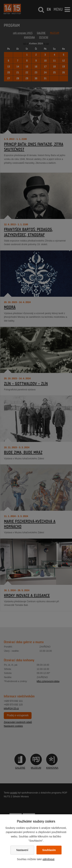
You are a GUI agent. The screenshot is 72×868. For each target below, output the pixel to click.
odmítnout (48, 859)
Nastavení (22, 850)
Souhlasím (49, 850)
